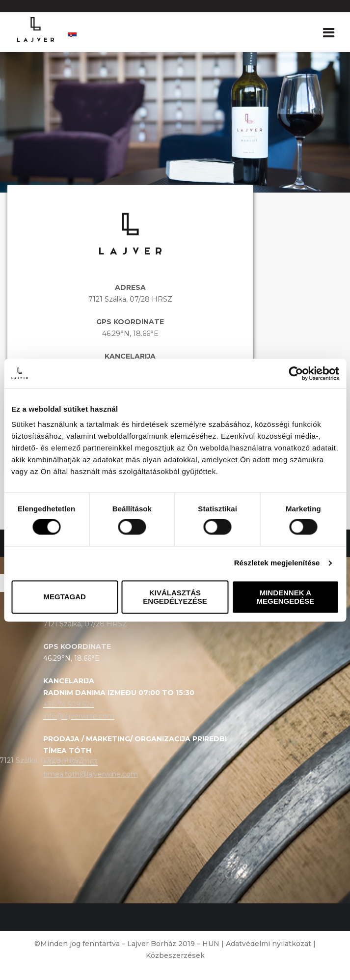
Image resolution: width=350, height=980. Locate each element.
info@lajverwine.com (79, 716)
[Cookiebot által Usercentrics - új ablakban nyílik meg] (296, 373)
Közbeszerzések (175, 955)
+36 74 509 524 (69, 704)
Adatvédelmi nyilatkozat (269, 944)
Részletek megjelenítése (277, 563)
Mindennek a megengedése (286, 597)
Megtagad (64, 597)
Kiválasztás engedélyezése (175, 597)
